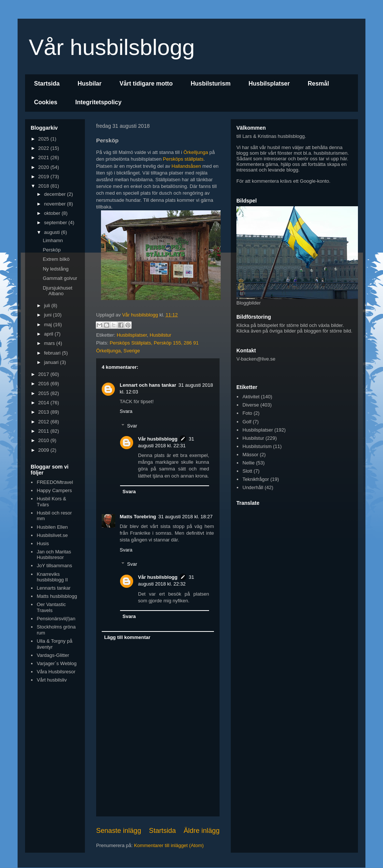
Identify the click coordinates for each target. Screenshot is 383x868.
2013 (44, 412)
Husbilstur (160, 335)
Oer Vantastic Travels (51, 607)
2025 (44, 139)
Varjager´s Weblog (56, 663)
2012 (44, 422)
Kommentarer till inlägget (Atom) (169, 845)
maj (49, 325)
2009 (44, 450)
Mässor (250, 455)
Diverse (251, 405)
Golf (247, 422)
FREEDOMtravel (55, 482)
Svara (126, 411)
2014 (44, 403)
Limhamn (53, 240)
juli (48, 305)
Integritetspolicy (98, 102)
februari (53, 353)
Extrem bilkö (56, 259)
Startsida (47, 84)
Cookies (46, 102)
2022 (44, 148)
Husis (43, 543)
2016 (44, 384)
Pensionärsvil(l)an (56, 619)
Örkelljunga (196, 152)
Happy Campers (54, 490)
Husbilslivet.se (52, 535)
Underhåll (253, 487)
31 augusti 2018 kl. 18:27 (185, 517)
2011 (44, 431)
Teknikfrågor (256, 479)
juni (49, 315)
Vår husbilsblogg (112, 47)
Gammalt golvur (60, 278)
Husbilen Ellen (52, 527)
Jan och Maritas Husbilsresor (54, 555)
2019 (44, 177)
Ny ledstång (56, 269)
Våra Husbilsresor (56, 672)
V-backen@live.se (256, 359)
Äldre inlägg (202, 831)
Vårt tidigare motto (146, 84)
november (56, 204)
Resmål (318, 84)
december (56, 194)
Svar (132, 426)
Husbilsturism (211, 84)
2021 (44, 157)
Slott (247, 471)
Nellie (249, 463)
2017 (44, 374)
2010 (44, 440)
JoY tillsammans (54, 566)
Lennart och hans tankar (148, 385)
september (56, 223)
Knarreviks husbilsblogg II (52, 577)
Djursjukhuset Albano (57, 291)
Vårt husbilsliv (52, 680)
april (49, 334)
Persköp (52, 250)
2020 (44, 167)
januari (52, 362)
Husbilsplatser (269, 84)
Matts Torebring (138, 517)
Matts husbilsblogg (57, 596)
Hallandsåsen (186, 166)
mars (50, 343)
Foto (247, 413)
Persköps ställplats (183, 159)
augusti (53, 232)
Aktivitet (251, 397)
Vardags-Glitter (53, 655)
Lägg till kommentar (128, 637)
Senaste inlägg (119, 831)
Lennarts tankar (53, 588)
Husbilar (89, 84)
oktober (53, 213)
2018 (44, 186)
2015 (44, 393)
